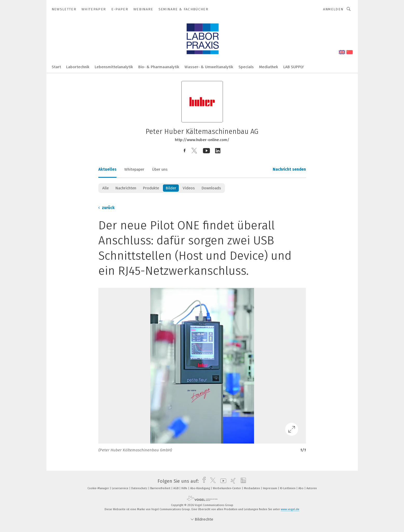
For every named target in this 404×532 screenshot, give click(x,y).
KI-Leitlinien (288, 488)
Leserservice (121, 488)
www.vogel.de (290, 509)
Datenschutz (140, 488)
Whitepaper (134, 169)
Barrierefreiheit (161, 488)
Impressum (270, 488)
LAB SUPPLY (294, 67)
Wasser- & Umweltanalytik (209, 67)
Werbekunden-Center (227, 488)
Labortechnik (78, 67)
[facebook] (203, 481)
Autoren (312, 488)
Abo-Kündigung (200, 488)
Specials (246, 67)
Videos (189, 188)
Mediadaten (252, 488)
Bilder (171, 188)
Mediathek (269, 67)
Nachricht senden (289, 169)
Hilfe (185, 488)
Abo (301, 488)
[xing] (232, 481)
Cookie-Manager (99, 488)
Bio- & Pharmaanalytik (159, 67)
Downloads (211, 188)
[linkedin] (242, 481)
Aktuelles (107, 169)
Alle (105, 188)
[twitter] (212, 481)
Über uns (160, 169)
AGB (176, 488)
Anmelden (333, 9)
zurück (107, 208)
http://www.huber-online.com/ (202, 140)
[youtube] (222, 481)
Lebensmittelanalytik (114, 67)
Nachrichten (126, 188)
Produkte (151, 188)
